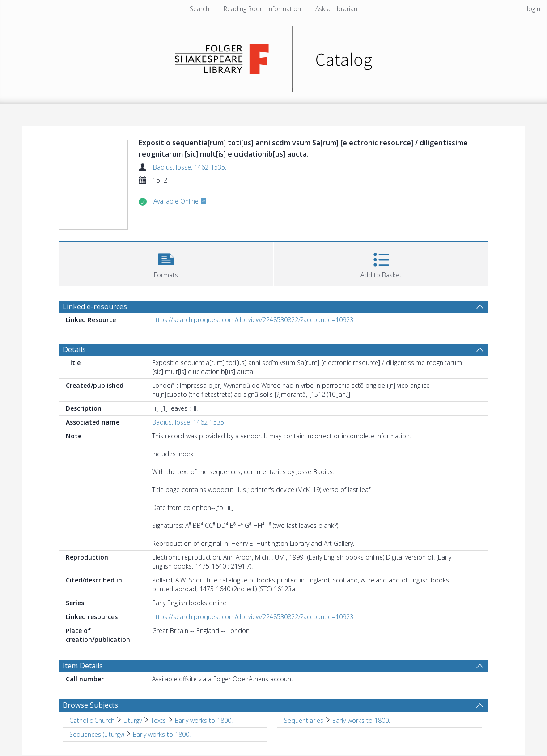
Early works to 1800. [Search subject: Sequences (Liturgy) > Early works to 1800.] (162, 734)
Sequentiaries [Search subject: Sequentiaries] (304, 720)
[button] (166, 263)
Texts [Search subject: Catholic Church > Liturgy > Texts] (158, 720)
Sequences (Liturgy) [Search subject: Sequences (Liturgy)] (97, 734)
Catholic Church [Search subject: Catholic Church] (92, 720)
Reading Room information (262, 9)
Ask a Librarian (336, 9)
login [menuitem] (534, 9)
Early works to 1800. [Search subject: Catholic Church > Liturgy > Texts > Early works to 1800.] (204, 720)
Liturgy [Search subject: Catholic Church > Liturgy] (133, 720)
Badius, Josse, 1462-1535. (190, 167)
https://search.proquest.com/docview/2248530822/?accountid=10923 (253, 320)
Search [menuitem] (199, 9)
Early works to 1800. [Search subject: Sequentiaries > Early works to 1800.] (361, 720)
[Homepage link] (273, 57)
